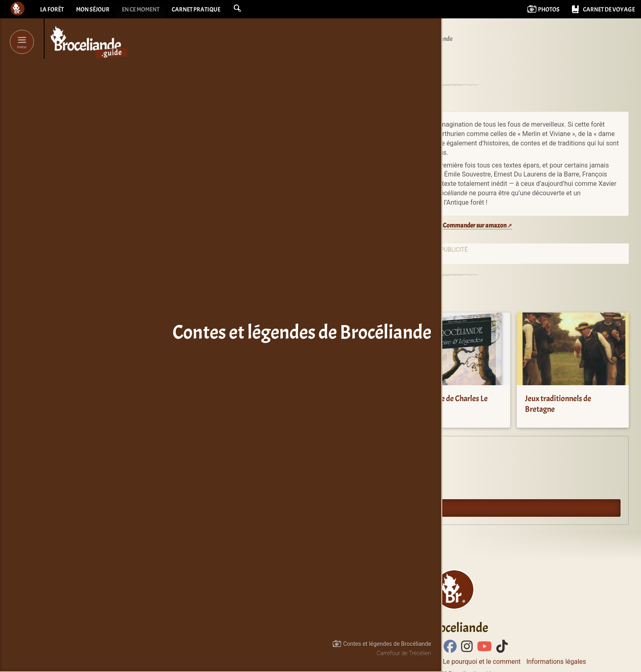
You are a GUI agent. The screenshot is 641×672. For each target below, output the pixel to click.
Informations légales (556, 662)
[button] (249, 9)
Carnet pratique (206, 10)
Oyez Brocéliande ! (317, 489)
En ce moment (147, 10)
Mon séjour (96, 10)
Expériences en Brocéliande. (329, 453)
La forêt (53, 10)
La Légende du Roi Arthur (328, 399)
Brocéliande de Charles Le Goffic (447, 404)
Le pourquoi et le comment (482, 662)
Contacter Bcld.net (410, 662)
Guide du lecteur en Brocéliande (333, 508)
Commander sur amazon (475, 225)
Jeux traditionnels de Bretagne (558, 404)
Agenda (304, 471)
